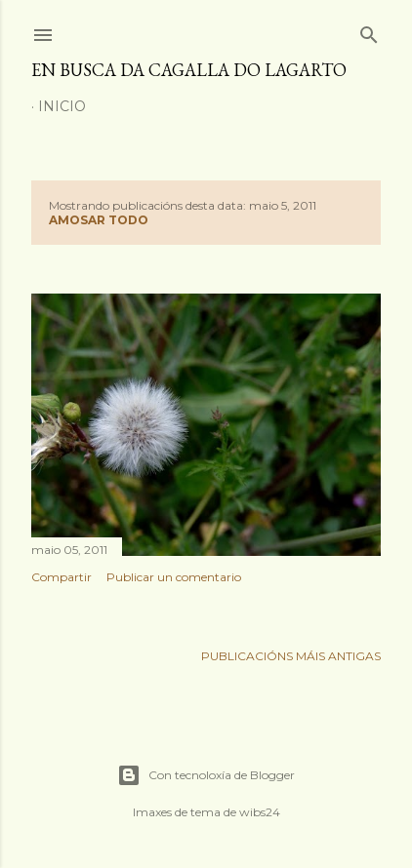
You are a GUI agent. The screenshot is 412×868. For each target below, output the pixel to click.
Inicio (62, 106)
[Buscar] (369, 31)
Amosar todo (99, 220)
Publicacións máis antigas (291, 656)
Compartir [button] (62, 577)
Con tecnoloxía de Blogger (206, 775)
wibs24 (260, 812)
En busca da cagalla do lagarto (189, 70)
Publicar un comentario (174, 577)
